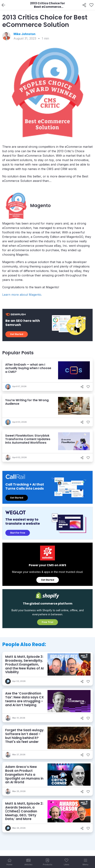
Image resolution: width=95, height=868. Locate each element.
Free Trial (47, 622)
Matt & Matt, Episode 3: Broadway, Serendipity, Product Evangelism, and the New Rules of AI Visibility (24, 664)
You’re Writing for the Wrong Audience (27, 402)
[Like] (91, 5)
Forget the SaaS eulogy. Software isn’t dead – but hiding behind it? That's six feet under (25, 736)
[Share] (84, 5)
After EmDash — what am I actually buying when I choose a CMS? (28, 368)
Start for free (18, 533)
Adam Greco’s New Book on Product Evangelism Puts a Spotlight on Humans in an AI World (24, 774)
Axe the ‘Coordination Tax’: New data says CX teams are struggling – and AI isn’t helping (24, 699)
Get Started (17, 334)
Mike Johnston (24, 34)
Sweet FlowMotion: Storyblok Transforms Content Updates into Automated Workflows (28, 439)
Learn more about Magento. (22, 295)
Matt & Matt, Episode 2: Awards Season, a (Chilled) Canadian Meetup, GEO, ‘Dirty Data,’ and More (24, 811)
